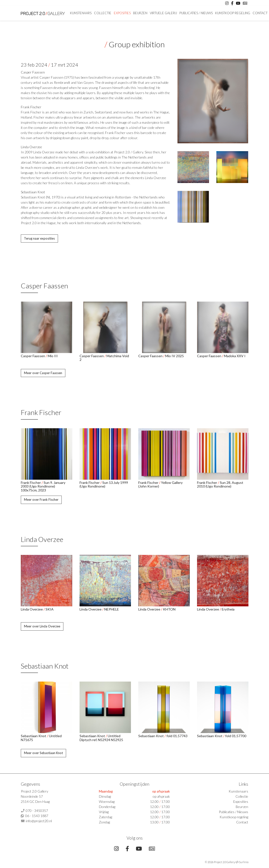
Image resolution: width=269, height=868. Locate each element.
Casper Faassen (33, 72)
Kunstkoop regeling (233, 13)
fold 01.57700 (236, 736)
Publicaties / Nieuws (196, 13)
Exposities (122, 13)
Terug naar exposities (39, 238)
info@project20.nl (39, 821)
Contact (260, 13)
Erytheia (228, 609)
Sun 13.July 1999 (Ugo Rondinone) (104, 484)
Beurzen (140, 13)
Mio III (53, 356)
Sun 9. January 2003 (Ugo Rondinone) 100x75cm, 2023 (43, 486)
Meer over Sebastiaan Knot (43, 753)
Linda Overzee (31, 147)
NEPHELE (112, 609)
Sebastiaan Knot (33, 192)
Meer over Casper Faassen (43, 373)
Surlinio (244, 862)
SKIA (50, 609)
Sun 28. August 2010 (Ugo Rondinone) (220, 484)
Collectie (103, 13)
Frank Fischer (31, 107)
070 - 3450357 (37, 811)
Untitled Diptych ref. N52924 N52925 (101, 738)
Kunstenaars (81, 13)
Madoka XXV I (235, 356)
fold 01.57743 (177, 736)
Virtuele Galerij (163, 13)
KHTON (169, 609)
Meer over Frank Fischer (41, 500)
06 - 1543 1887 (37, 816)
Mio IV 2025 (175, 356)
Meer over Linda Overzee (42, 626)
